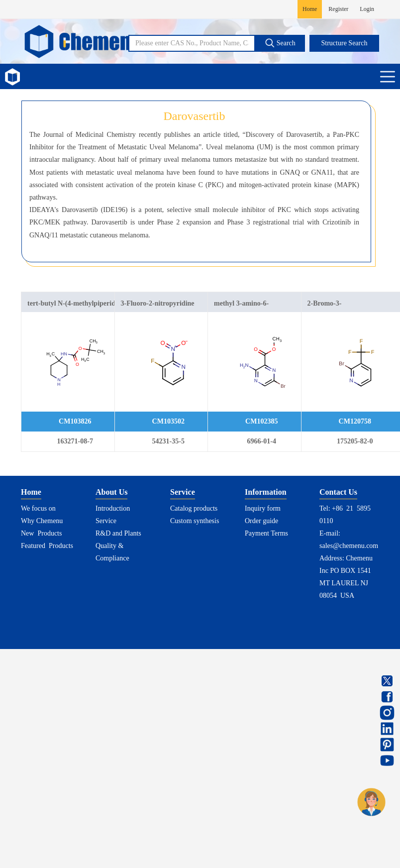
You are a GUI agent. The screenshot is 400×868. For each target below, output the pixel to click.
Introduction (113, 508)
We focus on (38, 508)
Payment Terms (266, 533)
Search (280, 43)
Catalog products (194, 508)
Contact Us (338, 492)
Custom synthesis (195, 521)
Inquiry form (263, 508)
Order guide (261, 521)
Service (106, 521)
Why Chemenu (42, 521)
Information (266, 492)
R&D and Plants (118, 533)
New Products (41, 533)
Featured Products (47, 546)
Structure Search (345, 43)
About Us (111, 492)
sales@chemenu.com (349, 546)
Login (367, 9)
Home (310, 9)
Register (338, 9)
